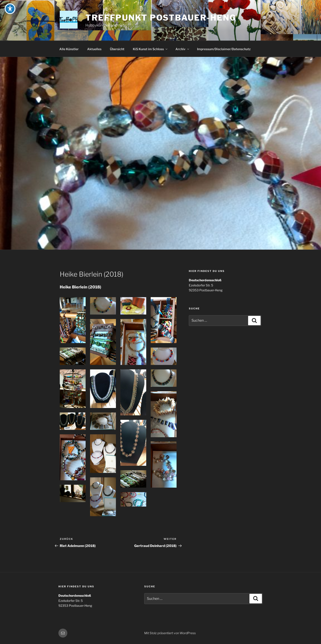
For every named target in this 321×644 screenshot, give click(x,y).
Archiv (183, 49)
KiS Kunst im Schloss (150, 49)
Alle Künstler (69, 49)
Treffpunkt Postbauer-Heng (161, 18)
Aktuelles (94, 49)
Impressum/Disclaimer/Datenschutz (224, 49)
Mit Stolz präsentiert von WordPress (170, 633)
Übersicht (117, 49)
